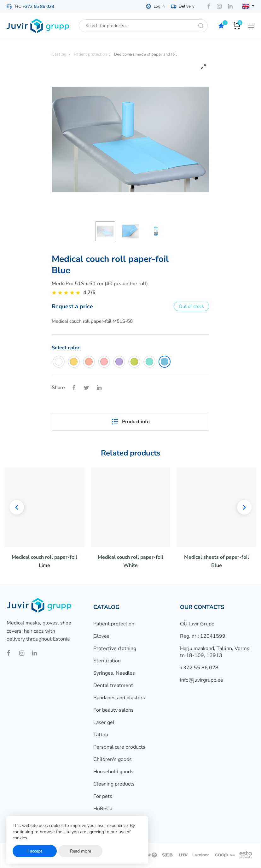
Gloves (101, 636)
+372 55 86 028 (38, 6)
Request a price (72, 306)
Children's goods (113, 759)
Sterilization (107, 661)
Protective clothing (115, 648)
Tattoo (101, 735)
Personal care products (119, 747)
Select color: (66, 348)
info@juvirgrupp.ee (202, 680)
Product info (130, 422)
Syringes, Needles (114, 673)
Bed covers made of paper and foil (145, 54)
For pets (103, 796)
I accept (35, 851)
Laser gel (104, 722)
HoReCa (103, 809)
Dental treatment (113, 685)
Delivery (183, 6)
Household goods (113, 772)
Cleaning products (114, 784)
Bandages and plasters (119, 698)
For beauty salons (113, 710)
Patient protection (114, 624)
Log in (155, 6)
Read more (81, 851)
